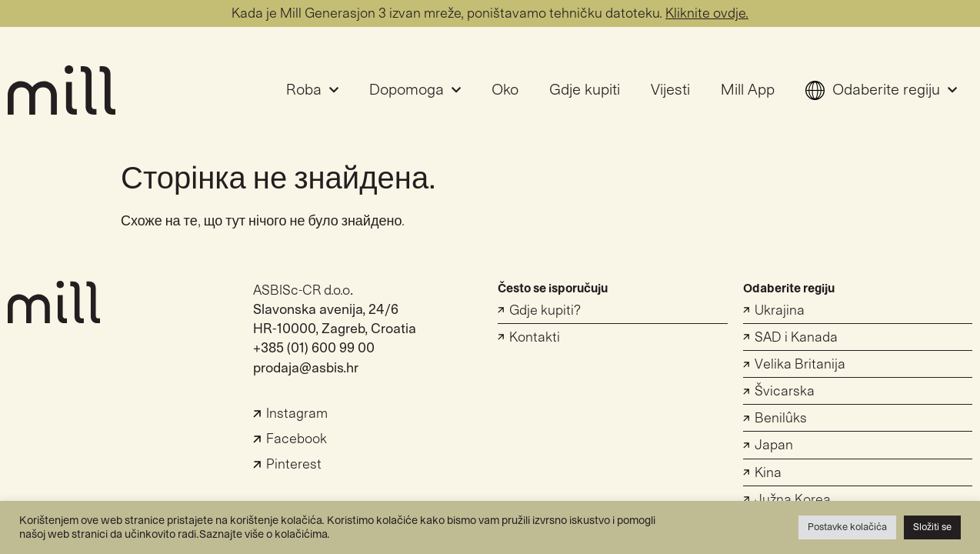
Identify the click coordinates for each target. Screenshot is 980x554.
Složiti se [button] (932, 527)
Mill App (748, 90)
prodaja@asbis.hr (306, 368)
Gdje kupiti (585, 90)
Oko (505, 90)
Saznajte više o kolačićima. (265, 534)
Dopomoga (415, 90)
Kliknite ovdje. (707, 13)
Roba (312, 90)
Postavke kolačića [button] (847, 527)
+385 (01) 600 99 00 (314, 348)
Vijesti (670, 90)
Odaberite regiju (881, 90)
